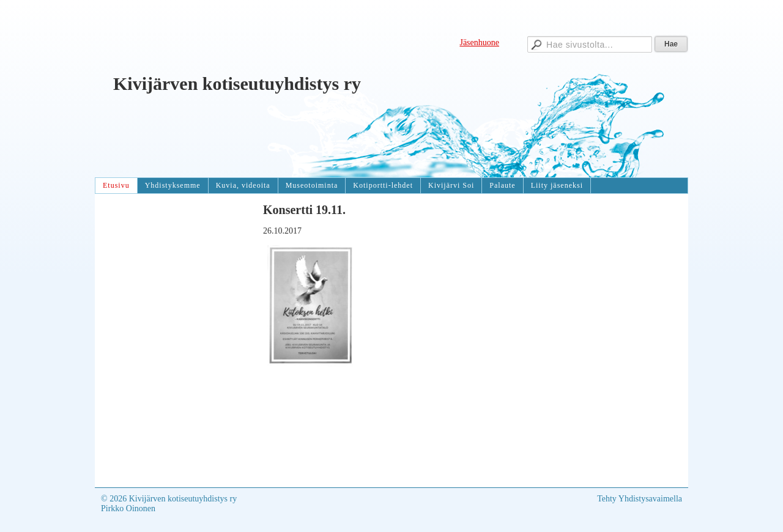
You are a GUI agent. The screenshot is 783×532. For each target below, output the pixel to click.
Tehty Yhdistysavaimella (640, 499)
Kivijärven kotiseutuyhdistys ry (237, 83)
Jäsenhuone (479, 42)
